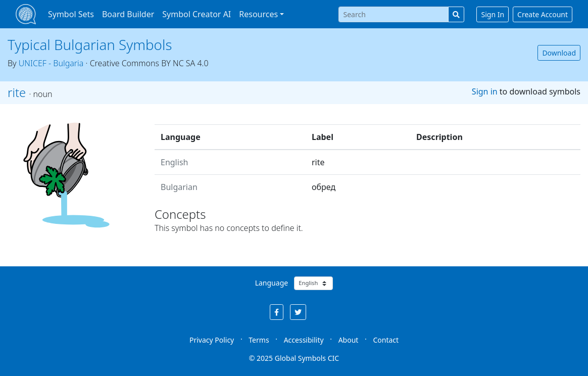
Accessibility (304, 340)
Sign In (493, 14)
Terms (259, 340)
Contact (386, 340)
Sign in (485, 91)
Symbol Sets (71, 14)
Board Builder (128, 14)
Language (272, 283)
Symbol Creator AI (197, 14)
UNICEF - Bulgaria (51, 63)
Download (559, 53)
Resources (258, 14)
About (349, 340)
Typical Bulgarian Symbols (90, 44)
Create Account (543, 14)
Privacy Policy (212, 340)
